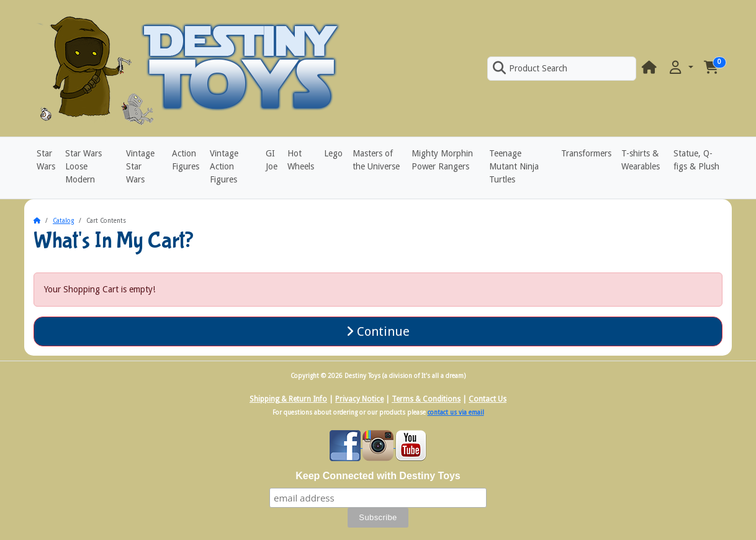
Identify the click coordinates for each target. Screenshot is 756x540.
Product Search (530, 68)
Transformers (586, 153)
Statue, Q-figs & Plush (696, 160)
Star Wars (46, 160)
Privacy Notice (359, 399)
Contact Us (488, 399)
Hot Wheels (301, 160)
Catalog (63, 221)
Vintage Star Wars (140, 166)
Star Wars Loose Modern (83, 166)
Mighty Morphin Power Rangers (442, 160)
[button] (680, 68)
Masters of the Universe (376, 160)
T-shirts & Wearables (641, 160)
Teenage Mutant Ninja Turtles (514, 166)
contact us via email (456, 412)
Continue (378, 331)
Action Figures (186, 160)
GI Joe (272, 160)
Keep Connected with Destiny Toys (378, 476)
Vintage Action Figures (224, 166)
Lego (333, 153)
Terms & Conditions (426, 399)
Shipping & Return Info (288, 399)
